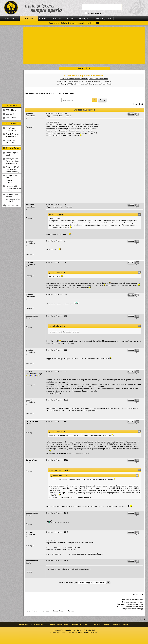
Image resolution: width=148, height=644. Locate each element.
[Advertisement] (84, 45)
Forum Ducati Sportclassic (64, 93)
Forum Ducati (45, 93)
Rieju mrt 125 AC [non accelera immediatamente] (13, 169)
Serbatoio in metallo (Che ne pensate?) (71, 81)
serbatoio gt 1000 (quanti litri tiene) (70, 84)
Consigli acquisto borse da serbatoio (74, 79)
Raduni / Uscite (85, 19)
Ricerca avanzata (95, 13)
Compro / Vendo (104, 19)
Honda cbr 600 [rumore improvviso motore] (13, 188)
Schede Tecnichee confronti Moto (12, 135)
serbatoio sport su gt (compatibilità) (98, 84)
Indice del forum (32, 93)
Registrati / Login (48, 19)
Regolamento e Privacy (74, 630)
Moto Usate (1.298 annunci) (12, 129)
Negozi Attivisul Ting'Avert (11, 141)
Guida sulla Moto (66, 19)
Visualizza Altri (13, 205)
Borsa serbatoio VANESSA (99, 79)
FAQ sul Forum (12, 110)
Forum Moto (29, 19)
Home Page (10, 19)
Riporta (131, 114)
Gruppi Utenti (11, 118)
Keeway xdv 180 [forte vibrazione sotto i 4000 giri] (12, 161)
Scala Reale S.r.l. (62, 632)
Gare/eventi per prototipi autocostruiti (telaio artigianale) (13, 198)
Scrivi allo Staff (90, 630)
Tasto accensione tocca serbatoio (100, 81)
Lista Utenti (10, 114)
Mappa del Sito (58, 630)
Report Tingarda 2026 (12, 154)
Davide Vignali (77, 632)
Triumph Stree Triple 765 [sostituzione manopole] (11, 179)
